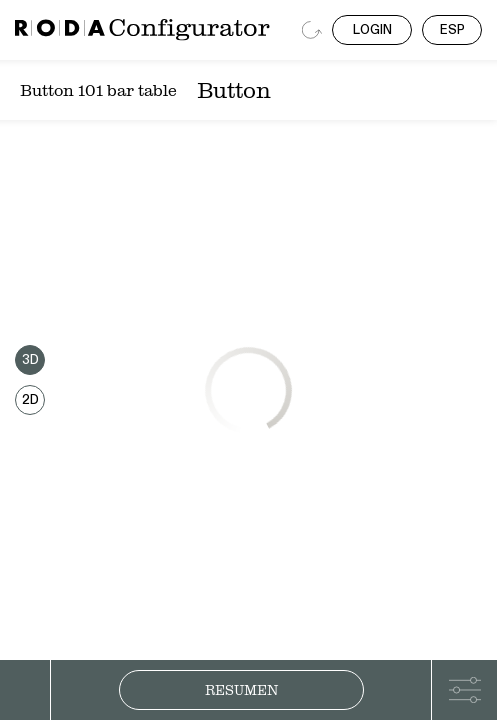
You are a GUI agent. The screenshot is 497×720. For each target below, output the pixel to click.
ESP (452, 30)
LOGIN (372, 30)
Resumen (241, 690)
